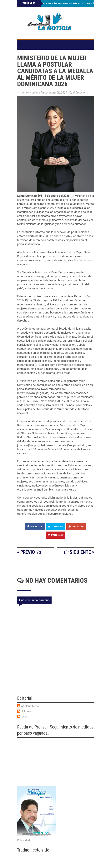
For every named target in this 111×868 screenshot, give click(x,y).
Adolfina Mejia (30, 706)
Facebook (35, 526)
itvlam (25, 717)
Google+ (76, 526)
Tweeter (56, 526)
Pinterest (55, 535)
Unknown (27, 711)
